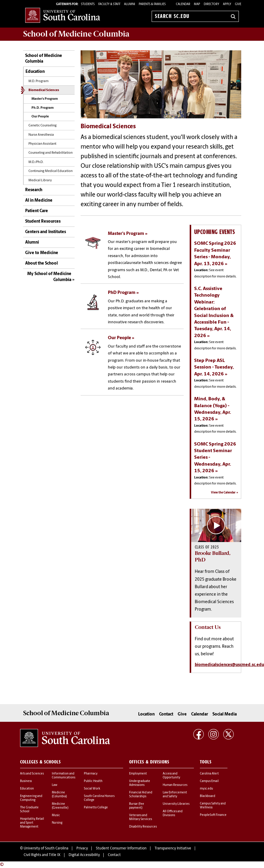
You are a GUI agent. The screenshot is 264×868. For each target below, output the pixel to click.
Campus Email (209, 781)
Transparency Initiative (173, 849)
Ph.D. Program (43, 108)
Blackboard (208, 796)
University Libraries (176, 804)
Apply (227, 4)
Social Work (92, 789)
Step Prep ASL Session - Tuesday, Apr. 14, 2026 (214, 367)
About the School (42, 264)
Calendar (183, 4)
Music (56, 815)
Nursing (57, 823)
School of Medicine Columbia (76, 34)
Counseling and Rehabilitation (50, 153)
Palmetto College (96, 808)
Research (34, 190)
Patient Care (37, 211)
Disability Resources (143, 827)
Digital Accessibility (84, 855)
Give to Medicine (42, 253)
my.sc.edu (206, 789)
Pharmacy (91, 774)
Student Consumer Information (121, 849)
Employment (138, 774)
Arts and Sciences (32, 774)
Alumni (32, 243)
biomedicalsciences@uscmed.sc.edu (229, 665)
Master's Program (45, 99)
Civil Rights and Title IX (42, 855)
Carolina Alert (209, 774)
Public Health (93, 781)
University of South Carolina (46, 849)
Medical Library (40, 181)
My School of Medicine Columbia (49, 277)
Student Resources (43, 222)
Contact (166, 714)
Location (146, 714)
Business (26, 781)
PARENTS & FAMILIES (152, 4)
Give (238, 4)
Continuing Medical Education (50, 171)
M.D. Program (39, 81)
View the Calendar (223, 493)
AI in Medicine (39, 201)
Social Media (225, 714)
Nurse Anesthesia (41, 135)
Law (55, 785)
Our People (40, 117)
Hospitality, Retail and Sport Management (32, 823)
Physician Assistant (42, 144)
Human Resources (175, 785)
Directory (212, 4)
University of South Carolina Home (63, 15)
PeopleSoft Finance (213, 815)
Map (197, 4)
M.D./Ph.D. (36, 162)
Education (35, 72)
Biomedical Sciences (44, 90)
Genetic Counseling (43, 126)
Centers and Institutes (46, 232)
